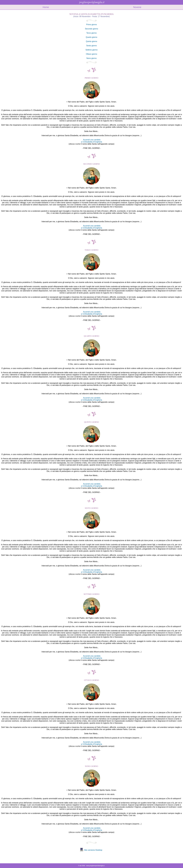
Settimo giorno (91, 50)
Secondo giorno (91, 29)
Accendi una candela (92, 140)
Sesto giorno (92, 46)
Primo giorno (91, 25)
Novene (137, 7)
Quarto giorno (92, 37)
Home (46, 7)
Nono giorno (91, 58)
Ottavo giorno (91, 54)
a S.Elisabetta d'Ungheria (91, 142)
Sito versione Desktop (93, 850)
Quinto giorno (91, 41)
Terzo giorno (91, 33)
